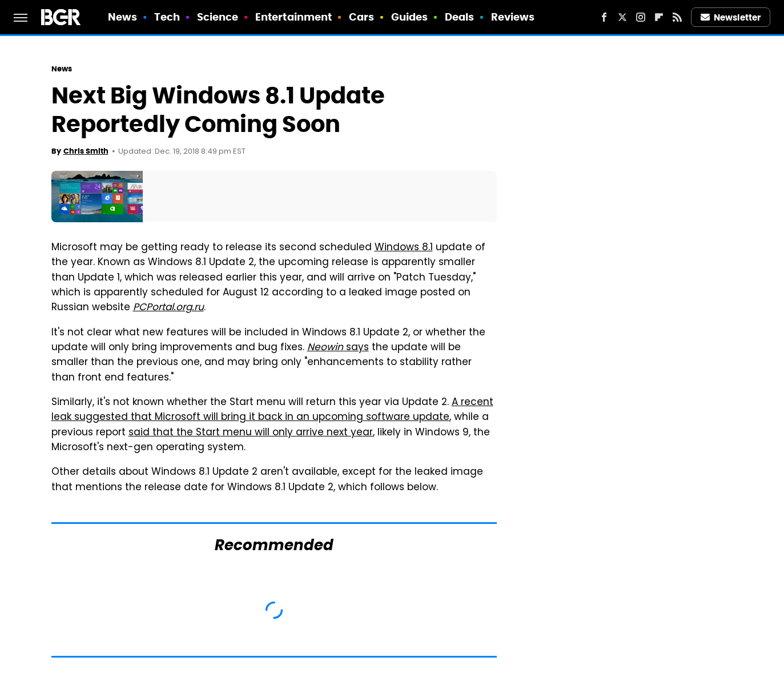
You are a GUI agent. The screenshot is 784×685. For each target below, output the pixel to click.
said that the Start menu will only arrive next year (251, 433)
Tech (167, 17)
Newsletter (731, 17)
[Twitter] (622, 17)
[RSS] (677, 17)
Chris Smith (86, 151)
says (338, 348)
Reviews (513, 17)
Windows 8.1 (404, 248)
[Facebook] (604, 17)
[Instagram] (641, 17)
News (122, 17)
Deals (460, 17)
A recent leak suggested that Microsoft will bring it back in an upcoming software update (272, 410)
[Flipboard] (659, 17)
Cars (361, 17)
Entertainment (294, 17)
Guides (410, 17)
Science (218, 17)
